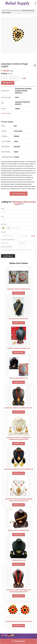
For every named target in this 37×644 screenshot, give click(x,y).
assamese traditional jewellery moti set (18, 408)
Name (3, 209)
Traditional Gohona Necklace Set (19, 348)
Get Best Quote (19, 293)
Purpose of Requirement (8, 240)
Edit (24, 78)
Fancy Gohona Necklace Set (19, 319)
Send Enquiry (18, 641)
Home (4, 11)
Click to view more (6, 113)
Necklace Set (17, 11)
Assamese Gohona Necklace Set (18, 289)
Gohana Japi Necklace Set (19, 378)
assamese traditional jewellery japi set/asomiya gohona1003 (19, 591)
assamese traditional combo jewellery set (19, 469)
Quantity (3, 232)
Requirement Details (7, 247)
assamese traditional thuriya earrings (19, 621)
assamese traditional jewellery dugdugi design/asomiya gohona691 (19, 500)
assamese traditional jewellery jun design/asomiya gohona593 (19, 439)
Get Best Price (8, 83)
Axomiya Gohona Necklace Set (18, 530)
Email (2, 216)
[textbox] (15, 78)
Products (9, 11)
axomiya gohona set (18, 560)
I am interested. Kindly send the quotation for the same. (18, 251)
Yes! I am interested (19, 194)
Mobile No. (4, 224)
